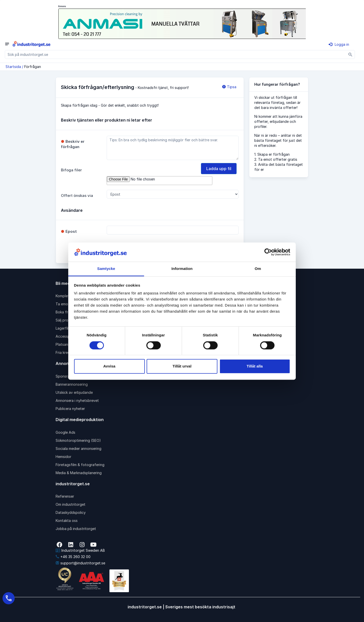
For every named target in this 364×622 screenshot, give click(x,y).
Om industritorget (71, 504)
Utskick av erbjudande (74, 392)
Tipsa (229, 87)
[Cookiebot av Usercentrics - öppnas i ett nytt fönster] (268, 252)
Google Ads (65, 432)
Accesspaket (66, 336)
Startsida (13, 67)
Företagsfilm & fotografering (80, 465)
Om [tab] (258, 269)
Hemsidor (63, 457)
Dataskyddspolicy (71, 512)
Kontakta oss (67, 521)
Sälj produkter (67, 320)
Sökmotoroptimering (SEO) (78, 440)
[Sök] (350, 54)
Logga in (339, 44)
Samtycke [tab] (106, 269)
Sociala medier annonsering (78, 448)
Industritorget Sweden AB (80, 550)
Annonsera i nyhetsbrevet (77, 400)
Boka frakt (64, 312)
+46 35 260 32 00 (73, 557)
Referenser (65, 496)
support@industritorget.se (80, 563)
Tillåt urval (182, 366)
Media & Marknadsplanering (79, 473)
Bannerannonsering (72, 384)
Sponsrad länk (67, 376)
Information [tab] (182, 269)
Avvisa (109, 366)
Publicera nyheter (70, 409)
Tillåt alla (255, 366)
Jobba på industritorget (76, 529)
